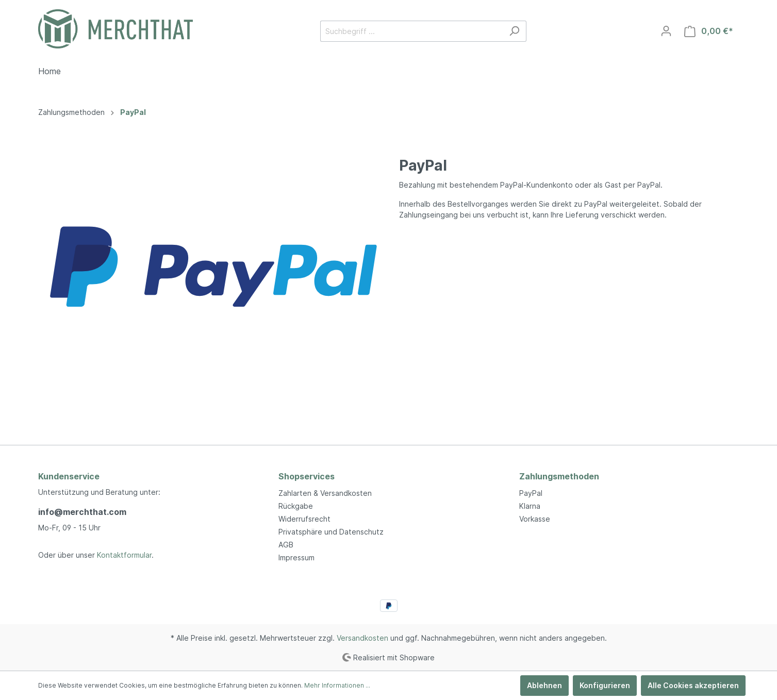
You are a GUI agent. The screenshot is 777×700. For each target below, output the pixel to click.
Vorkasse (535, 519)
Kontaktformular (124, 555)
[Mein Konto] (666, 31)
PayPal (531, 493)
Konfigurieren (605, 685)
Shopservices (307, 476)
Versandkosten (362, 638)
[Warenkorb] (709, 31)
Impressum (296, 557)
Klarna (530, 506)
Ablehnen (544, 685)
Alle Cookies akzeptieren (693, 685)
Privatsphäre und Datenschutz (331, 532)
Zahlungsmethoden (559, 476)
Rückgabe (296, 506)
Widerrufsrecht (304, 519)
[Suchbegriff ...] (411, 31)
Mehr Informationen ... (337, 685)
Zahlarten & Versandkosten (325, 493)
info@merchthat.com (82, 512)
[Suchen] (514, 31)
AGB (286, 545)
